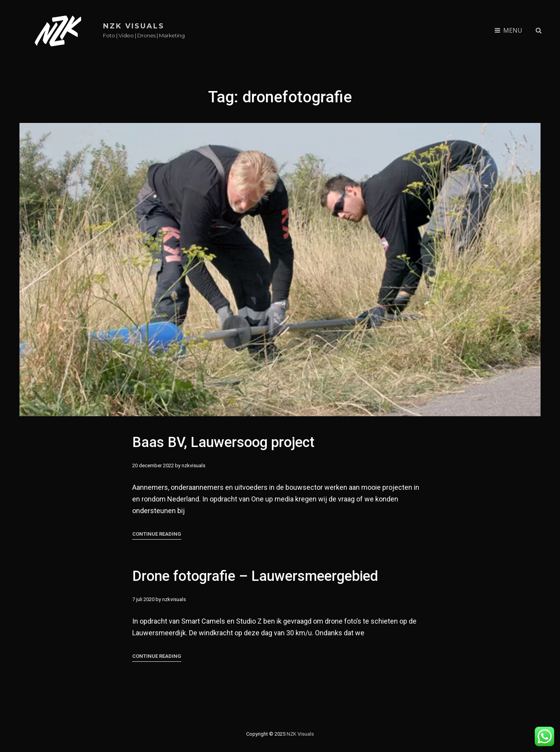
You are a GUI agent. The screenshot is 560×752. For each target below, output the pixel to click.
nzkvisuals (193, 465)
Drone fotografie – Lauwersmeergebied (255, 589)
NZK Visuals (134, 26)
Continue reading (157, 534)
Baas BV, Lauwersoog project (223, 442)
